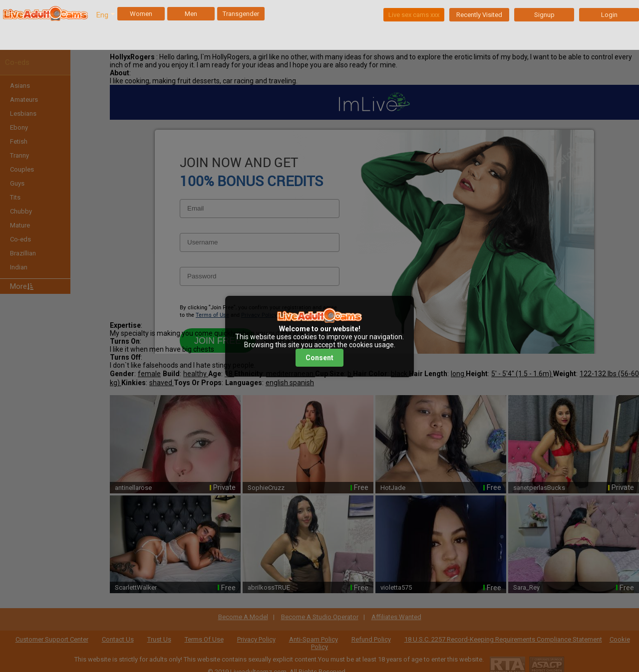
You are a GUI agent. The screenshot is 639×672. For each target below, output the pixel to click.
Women (141, 14)
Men (191, 14)
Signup (544, 15)
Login (609, 15)
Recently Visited (479, 15)
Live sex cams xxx (414, 15)
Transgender (241, 14)
